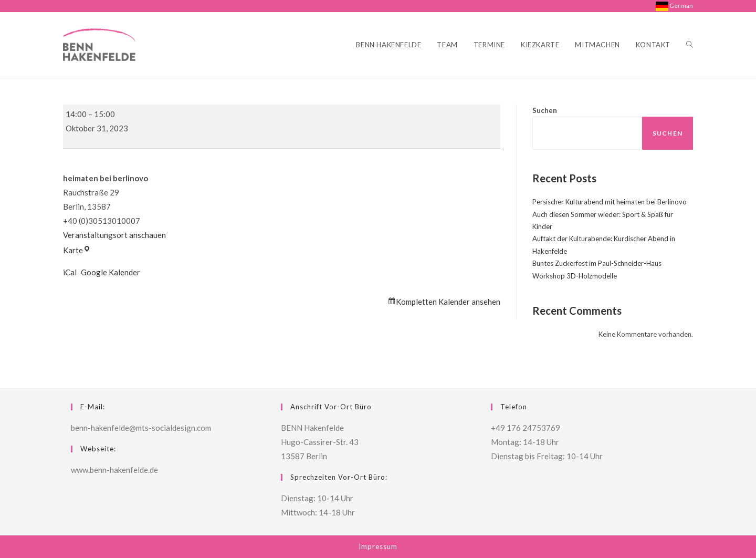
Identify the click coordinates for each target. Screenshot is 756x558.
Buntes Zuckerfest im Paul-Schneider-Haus (597, 263)
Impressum (378, 546)
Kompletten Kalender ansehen (448, 302)
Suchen (545, 110)
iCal (70, 272)
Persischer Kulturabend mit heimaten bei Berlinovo (610, 202)
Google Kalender (111, 272)
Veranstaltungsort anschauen (114, 235)
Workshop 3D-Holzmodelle (575, 276)
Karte (77, 250)
